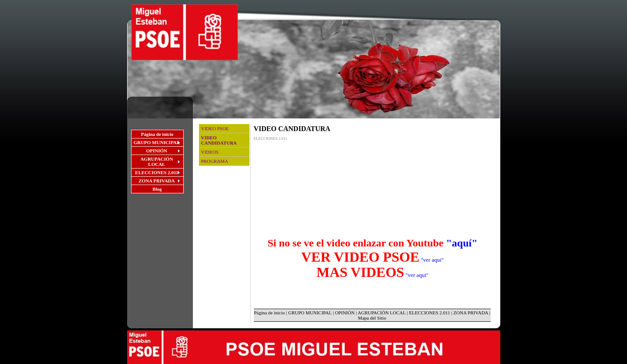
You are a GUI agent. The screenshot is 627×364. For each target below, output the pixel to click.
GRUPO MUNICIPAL (310, 313)
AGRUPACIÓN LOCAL (382, 313)
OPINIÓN (345, 313)
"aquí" (462, 243)
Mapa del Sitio (372, 318)
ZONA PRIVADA (471, 313)
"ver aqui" (432, 260)
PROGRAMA (215, 161)
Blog (157, 189)
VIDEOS (210, 152)
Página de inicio (157, 134)
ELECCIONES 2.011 (429, 313)
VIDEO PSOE (215, 128)
